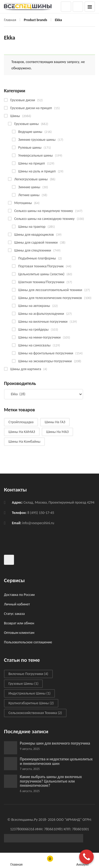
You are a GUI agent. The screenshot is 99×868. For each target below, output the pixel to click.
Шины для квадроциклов (34, 235)
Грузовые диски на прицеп (31, 108)
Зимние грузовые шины (37, 140)
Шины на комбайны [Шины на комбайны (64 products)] (24, 442)
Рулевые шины (30, 148)
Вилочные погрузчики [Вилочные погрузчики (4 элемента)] (28, 674)
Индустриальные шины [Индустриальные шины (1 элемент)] (29, 693)
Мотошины (23, 203)
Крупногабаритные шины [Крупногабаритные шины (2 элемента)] (31, 703)
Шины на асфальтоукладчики (41, 314)
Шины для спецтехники (33, 250)
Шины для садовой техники (36, 242)
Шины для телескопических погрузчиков (50, 298)
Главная (10, 20)
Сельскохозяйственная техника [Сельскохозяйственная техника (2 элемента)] (35, 713)
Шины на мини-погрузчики (39, 337)
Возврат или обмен (19, 623)
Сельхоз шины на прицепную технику (44, 211)
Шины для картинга (26, 369)
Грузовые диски (23, 100)
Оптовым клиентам (19, 633)
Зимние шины (29, 187)
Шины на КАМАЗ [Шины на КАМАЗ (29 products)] (22, 432)
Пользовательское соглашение (28, 642)
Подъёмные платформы (37, 258)
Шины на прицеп (32, 163)
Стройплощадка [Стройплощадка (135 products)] (21, 422)
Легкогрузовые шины (31, 179)
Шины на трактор (32, 227)
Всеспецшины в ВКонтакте (9, 560)
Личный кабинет (17, 604)
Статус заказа (14, 614)
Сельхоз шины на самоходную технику (44, 219)
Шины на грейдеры (33, 329)
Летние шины (29, 195)
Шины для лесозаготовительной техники (50, 290)
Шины (15, 116)
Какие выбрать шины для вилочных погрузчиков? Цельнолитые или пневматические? (51, 781)
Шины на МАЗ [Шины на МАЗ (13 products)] (57, 432)
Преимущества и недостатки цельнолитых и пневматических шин (56, 761)
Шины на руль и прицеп (37, 171)
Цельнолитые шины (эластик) (41, 274)
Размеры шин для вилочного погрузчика (55, 743)
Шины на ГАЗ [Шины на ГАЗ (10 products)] (55, 422)
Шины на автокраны (34, 306)
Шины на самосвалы (34, 345)
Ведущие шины (30, 132)
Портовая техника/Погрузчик (41, 266)
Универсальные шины (36, 155)
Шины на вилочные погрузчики (43, 322)
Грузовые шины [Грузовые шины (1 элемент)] (23, 684)
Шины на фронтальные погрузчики (46, 353)
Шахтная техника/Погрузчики (41, 282)
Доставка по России (19, 595)
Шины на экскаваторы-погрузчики (45, 361)
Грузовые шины (27, 124)
